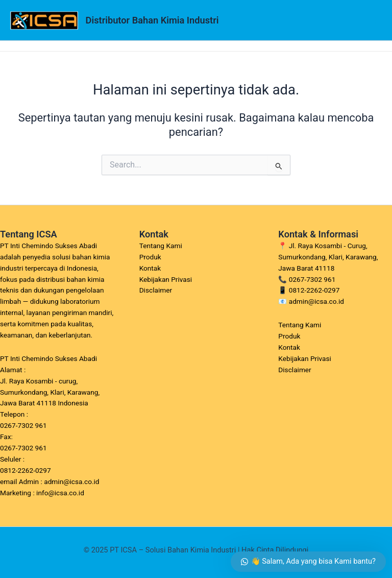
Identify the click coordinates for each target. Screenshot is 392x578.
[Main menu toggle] (371, 20)
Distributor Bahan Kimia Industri (152, 20)
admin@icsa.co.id (316, 301)
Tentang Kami (161, 246)
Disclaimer (156, 290)
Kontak (150, 268)
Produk (150, 257)
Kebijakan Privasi (166, 279)
